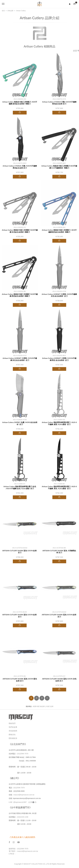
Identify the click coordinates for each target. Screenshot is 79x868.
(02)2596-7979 (23, 754)
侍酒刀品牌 (50, 706)
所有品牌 (10, 11)
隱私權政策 (13, 738)
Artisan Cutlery (21, 11)
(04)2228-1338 (23, 817)
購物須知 (12, 735)
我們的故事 (13, 727)
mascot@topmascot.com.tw (24, 795)
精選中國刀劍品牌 (39, 706)
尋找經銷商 (13, 731)
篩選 (76, 51)
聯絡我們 (12, 723)
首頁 (3, 11)
